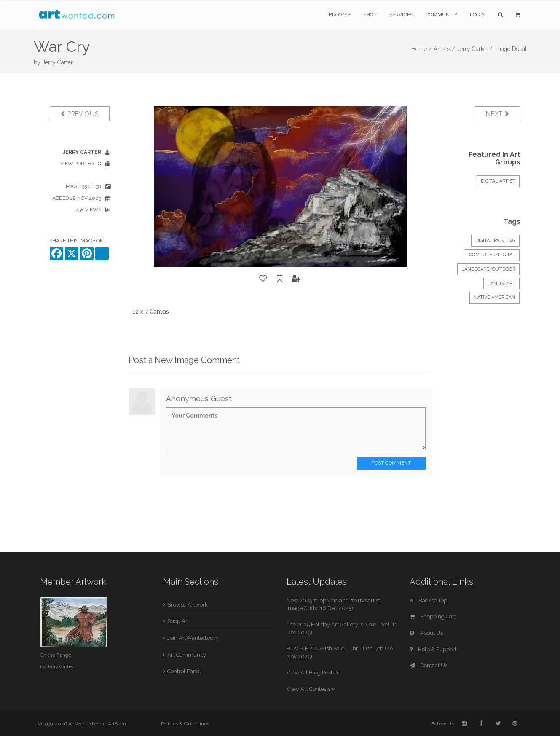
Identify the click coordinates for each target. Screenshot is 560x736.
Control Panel (184, 671)
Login (478, 15)
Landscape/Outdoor (488, 269)
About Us (426, 633)
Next (497, 114)
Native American (494, 297)
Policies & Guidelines (185, 724)
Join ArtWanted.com (193, 638)
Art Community (187, 655)
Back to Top (428, 600)
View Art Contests (311, 689)
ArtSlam (117, 724)
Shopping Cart (433, 616)
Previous (79, 114)
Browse (340, 15)
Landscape (501, 283)
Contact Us (429, 665)
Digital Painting (495, 240)
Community (441, 15)
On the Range (56, 655)
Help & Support (433, 649)
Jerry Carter (58, 62)
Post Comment (391, 463)
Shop (370, 15)
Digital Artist (498, 181)
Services (401, 15)
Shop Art (178, 621)
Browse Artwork (188, 605)
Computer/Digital (492, 255)
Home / (422, 49)
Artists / (444, 49)
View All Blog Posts (313, 673)
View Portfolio (81, 164)
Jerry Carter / (475, 49)
